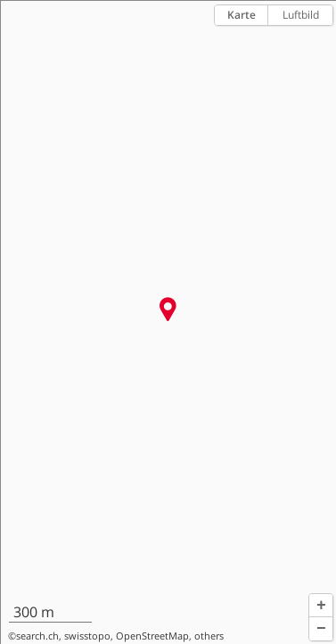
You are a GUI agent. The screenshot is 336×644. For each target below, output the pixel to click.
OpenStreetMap (152, 636)
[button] (321, 606)
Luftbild (301, 15)
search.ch (37, 636)
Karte (242, 15)
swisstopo (87, 636)
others (209, 636)
